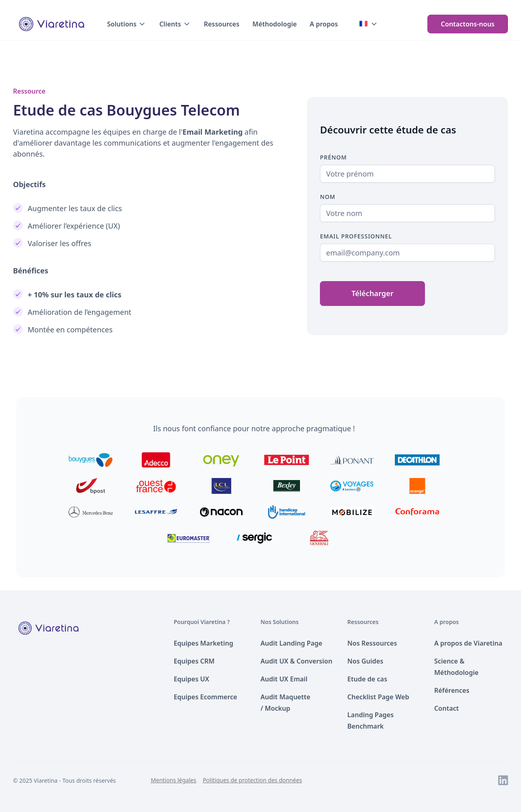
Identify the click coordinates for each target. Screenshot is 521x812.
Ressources (222, 24)
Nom (328, 197)
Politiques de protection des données (252, 780)
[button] (127, 24)
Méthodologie (275, 24)
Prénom (333, 157)
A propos (324, 24)
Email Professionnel (356, 236)
